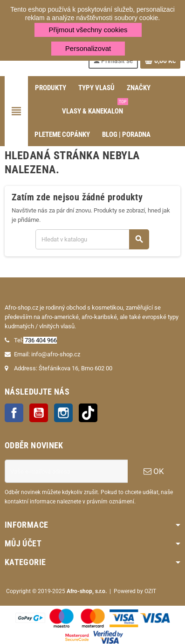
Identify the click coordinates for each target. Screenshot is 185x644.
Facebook (14, 413)
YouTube (39, 413)
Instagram (63, 413)
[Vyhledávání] (92, 239)
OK (154, 471)
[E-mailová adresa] (66, 471)
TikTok (88, 413)
